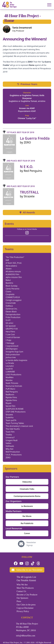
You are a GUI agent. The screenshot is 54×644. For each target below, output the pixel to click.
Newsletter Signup (31, 544)
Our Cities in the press (26, 605)
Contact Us (21, 591)
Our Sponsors (22, 598)
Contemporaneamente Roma (27, 496)
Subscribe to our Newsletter (27, 570)
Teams (9, 249)
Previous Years (27, 84)
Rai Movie (27, 516)
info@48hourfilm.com (26, 636)
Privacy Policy (23, 611)
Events (9, 224)
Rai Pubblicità (27, 523)
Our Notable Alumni (26, 580)
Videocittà (27, 482)
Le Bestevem (27, 506)
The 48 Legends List (26, 577)
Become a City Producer (27, 595)
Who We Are (22, 585)
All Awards (27, 212)
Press (19, 601)
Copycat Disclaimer (25, 608)
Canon (27, 533)
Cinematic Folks (27, 489)
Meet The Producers (25, 588)
